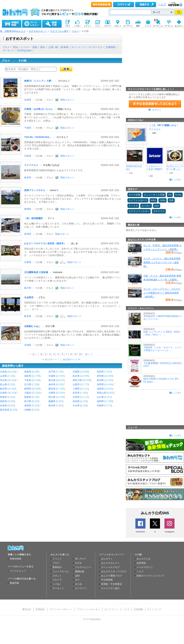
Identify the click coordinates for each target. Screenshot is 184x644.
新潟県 (100, 380)
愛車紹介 (57, 567)
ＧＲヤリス (159, 211)
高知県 (76, 401)
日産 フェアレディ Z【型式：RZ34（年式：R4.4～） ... (161, 333)
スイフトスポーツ (138, 200)
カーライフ (81, 588)
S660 (157, 206)
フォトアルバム (61, 571)
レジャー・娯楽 (29, 47)
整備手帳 (14, 583)
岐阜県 (28, 178)
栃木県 (28, 288)
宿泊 (15, 47)
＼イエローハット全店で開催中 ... (154, 169)
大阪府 (28, 393)
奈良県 (76, 393)
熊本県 (52, 406)
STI (170, 195)
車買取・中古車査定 (112, 584)
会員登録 (141, 563)
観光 (43, 47)
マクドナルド (31, 165)
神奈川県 (77, 380)
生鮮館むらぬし (32, 326)
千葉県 (28, 128)
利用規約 (40, 609)
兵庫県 (28, 262)
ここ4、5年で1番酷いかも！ (164, 125)
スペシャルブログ (110, 567)
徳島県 (3, 401)
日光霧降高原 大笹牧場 (36, 272)
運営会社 (27, 609)
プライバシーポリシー (61, 609)
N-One (178, 195)
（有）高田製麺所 (34, 218)
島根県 (28, 397)
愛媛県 (52, 401)
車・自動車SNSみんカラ (13, 31)
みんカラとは (144, 559)
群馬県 (28, 234)
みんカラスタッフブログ (114, 571)
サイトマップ (154, 609)
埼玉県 (3, 380)
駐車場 (64, 47)
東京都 (52, 380)
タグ (77, 580)
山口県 (100, 397)
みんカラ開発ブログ (112, 576)
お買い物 (53, 47)
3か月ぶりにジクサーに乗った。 (175, 168)
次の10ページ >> (72, 360)
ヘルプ (162, 5)
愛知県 (52, 389)
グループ (57, 580)
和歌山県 (101, 393)
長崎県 (28, 406)
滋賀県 (100, 389)
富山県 (3, 384)
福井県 (52, 384)
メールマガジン (145, 567)
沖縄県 (28, 410)
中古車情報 (107, 580)
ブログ (56, 563)
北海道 (3, 372)
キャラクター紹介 (110, 588)
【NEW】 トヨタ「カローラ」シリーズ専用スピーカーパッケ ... (163, 349)
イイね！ (57, 584)
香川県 (28, 401)
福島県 (28, 376)
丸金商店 (29, 297)
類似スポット (67, 100)
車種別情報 (15, 559)
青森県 (28, 372)
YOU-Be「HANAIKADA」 (38, 137)
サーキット (9, 50)
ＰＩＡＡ (133, 206)
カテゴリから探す (59, 31)
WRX (153, 200)
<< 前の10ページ (50, 360)
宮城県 (28, 345)
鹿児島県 (5, 410)
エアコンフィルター (139, 211)
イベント (57, 559)
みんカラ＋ (107, 559)
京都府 (3, 393)
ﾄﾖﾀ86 (163, 200)
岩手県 (52, 372)
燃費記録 (80, 571)
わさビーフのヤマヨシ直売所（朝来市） (45, 243)
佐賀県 (28, 100)
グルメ (75, 31)
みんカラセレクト (110, 563)
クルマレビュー (83, 567)
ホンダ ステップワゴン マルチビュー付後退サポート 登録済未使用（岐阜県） (162, 293)
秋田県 (100, 372)
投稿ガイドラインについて (150, 576)
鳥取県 (3, 397)
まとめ (78, 584)
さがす (78, 563)
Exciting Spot (24, 50)
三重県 (76, 389)
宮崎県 (100, 406)
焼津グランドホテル (35, 190)
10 (80, 354)
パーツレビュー (18, 571)
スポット (57, 576)
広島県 (28, 156)
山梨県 (76, 384)
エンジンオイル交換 (154, 195)
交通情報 (110, 47)
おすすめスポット (38, 31)
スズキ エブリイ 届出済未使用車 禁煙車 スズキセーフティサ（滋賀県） (162, 262)
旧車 (171, 200)
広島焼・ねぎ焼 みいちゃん (38, 109)
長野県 (100, 384)
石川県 (28, 384)
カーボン (146, 206)
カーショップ (78, 47)
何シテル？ (81, 559)
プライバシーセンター (88, 609)
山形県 (3, 376)
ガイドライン (111, 609)
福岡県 (100, 401)
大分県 (76, 406)
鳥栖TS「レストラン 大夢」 (39, 81)
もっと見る (176, 180)
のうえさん (155, 129)
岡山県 (52, 397)
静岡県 (28, 209)
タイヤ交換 (134, 195)
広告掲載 (138, 609)
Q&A (77, 576)
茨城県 (52, 376)
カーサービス (95, 47)
